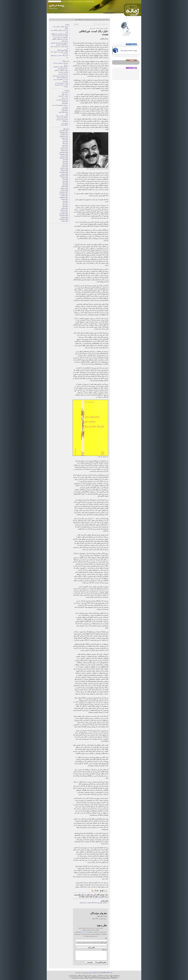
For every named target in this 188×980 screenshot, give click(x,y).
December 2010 (64, 131)
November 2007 (64, 194)
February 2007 (64, 210)
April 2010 (65, 145)
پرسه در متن (102, 20)
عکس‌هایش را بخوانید (62, 77)
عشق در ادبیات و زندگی (62, 116)
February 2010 (64, 149)
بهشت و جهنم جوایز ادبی (61, 83)
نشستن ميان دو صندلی (62, 120)
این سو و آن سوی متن (62, 100)
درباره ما (91, 973)
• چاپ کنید (76, 24)
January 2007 (64, 212)
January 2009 (64, 170)
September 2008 (64, 176)
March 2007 (65, 208)
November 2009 (64, 154)
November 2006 (64, 216)
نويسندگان (65, 121)
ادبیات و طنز (65, 98)
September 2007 (64, 198)
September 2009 (64, 158)
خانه (107, 20)
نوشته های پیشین (89, 1)
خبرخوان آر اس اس (78, 1)
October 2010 (64, 134)
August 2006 (65, 221)
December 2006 (64, 214)
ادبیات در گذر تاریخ (63, 96)
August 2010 (65, 138)
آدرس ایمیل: (104, 942)
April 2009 (65, 165)
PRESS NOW (106, 973)
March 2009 (65, 167)
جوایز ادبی (65, 107)
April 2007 (65, 207)
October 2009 (64, 156)
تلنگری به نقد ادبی (63, 72)
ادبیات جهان (65, 94)
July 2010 (65, 140)
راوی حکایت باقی (63, 112)
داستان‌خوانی (65, 110)
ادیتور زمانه (84, 932)
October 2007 (64, 196)
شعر (67, 114)
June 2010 (65, 142)
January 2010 (64, 151)
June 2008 (65, 181)
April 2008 (65, 185)
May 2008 (65, 183)
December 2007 (64, 192)
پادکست (69, 1)
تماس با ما (78, 973)
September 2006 (64, 219)
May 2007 (65, 205)
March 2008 (65, 187)
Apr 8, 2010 (95, 919)
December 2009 (64, 152)
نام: (106, 938)
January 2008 (64, 190)
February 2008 (64, 189)
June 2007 (65, 203)
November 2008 (64, 172)
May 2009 (65, 163)
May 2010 (65, 143)
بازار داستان (65, 101)
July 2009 (65, 160)
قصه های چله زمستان (62, 118)
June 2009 (65, 161)
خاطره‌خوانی (65, 109)
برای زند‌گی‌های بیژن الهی (61, 70)
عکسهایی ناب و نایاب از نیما (61, 37)
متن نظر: (104, 949)
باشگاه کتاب (65, 103)
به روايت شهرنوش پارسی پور (60, 105)
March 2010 (65, 147)
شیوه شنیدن (85, 973)
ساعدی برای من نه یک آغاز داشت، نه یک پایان (94, 903)
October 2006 (64, 217)
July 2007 (65, 201)
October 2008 (64, 174)
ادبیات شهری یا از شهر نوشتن (60, 76)
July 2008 (65, 179)
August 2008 (65, 178)
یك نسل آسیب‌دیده (63, 74)
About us (95, 973)
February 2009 (64, 169)
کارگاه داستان (64, 125)
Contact (100, 973)
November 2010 (64, 133)
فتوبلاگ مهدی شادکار (62, 50)
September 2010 (64, 136)
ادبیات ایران (95, 20)
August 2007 (65, 199)
